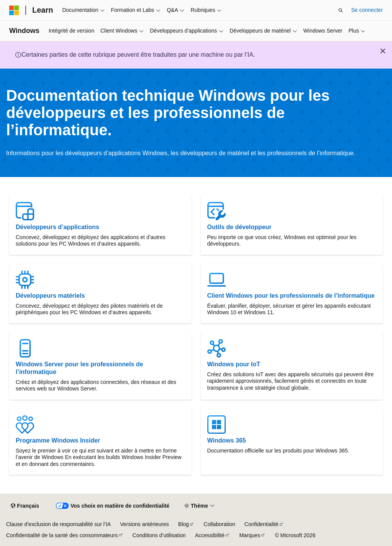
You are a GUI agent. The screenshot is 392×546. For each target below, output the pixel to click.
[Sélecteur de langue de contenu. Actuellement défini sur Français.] (25, 506)
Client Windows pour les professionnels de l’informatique (291, 296)
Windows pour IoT (234, 364)
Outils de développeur (239, 227)
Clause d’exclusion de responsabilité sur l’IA (58, 524)
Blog (184, 524)
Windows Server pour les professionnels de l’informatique (79, 368)
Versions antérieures (144, 524)
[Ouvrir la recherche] (341, 10)
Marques (249, 535)
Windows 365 (227, 440)
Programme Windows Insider (58, 440)
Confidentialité (262, 524)
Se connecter (367, 10)
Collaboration (219, 524)
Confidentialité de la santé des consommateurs (62, 535)
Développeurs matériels (50, 296)
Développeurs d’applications (57, 227)
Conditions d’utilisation (159, 535)
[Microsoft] (14, 10)
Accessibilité (210, 535)
